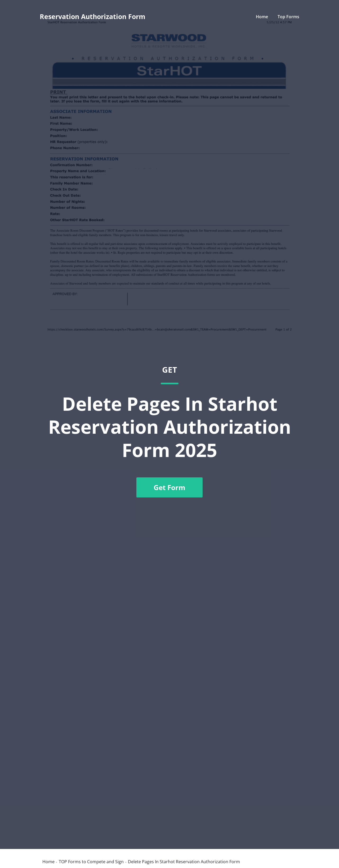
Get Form (169, 487)
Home (262, 17)
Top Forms (288, 17)
